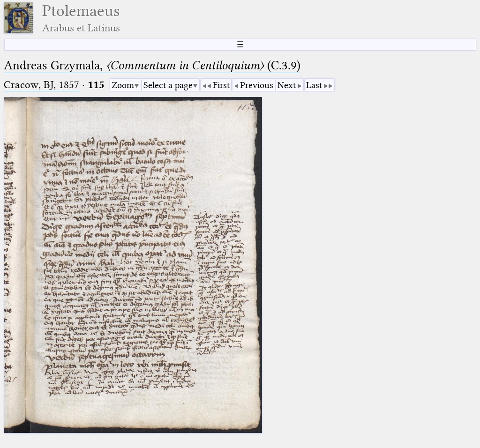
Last (314, 85)
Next (287, 85)
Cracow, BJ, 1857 (41, 85)
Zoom (123, 85)
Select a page (168, 85)
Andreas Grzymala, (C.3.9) (152, 65)
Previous (257, 85)
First (221, 85)
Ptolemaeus (81, 18)
